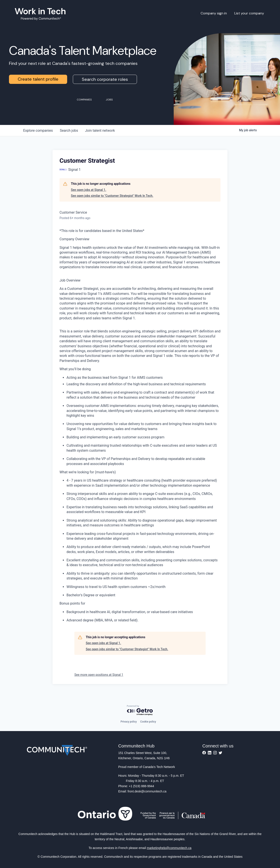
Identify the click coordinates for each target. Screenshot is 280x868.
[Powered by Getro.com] (140, 710)
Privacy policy (129, 722)
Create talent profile (38, 79)
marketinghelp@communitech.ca (169, 848)
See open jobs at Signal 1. (88, 190)
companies (38, 131)
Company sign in (214, 13)
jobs (69, 131)
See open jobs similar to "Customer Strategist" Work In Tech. (112, 196)
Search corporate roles (105, 79)
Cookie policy (148, 722)
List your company (249, 13)
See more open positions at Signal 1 (99, 675)
